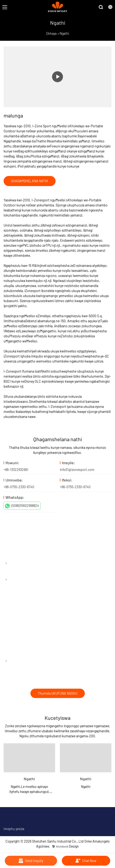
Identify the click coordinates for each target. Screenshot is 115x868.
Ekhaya (51, 33)
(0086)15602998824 (22, 506)
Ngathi (64, 33)
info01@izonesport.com (77, 470)
